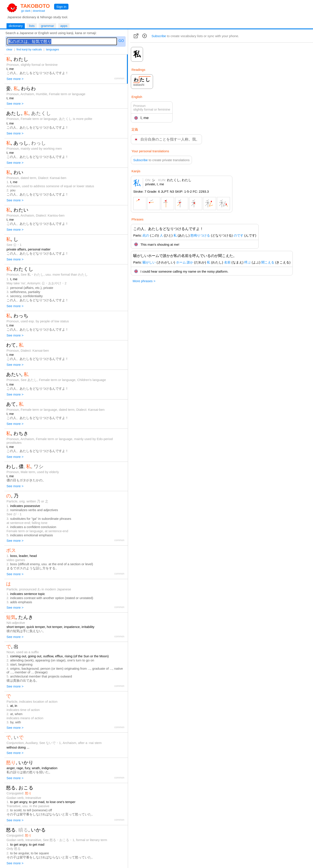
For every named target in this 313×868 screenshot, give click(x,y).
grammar (47, 26)
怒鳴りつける (200, 235)
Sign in (61, 7)
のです (239, 235)
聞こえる (268, 262)
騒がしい (149, 262)
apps (64, 26)
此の (146, 235)
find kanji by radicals (29, 49)
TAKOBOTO (35, 6)
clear (9, 49)
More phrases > (144, 281)
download (39, 11)
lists (32, 26)
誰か (190, 262)
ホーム (181, 262)
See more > (15, 79)
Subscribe (159, 36)
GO (121, 41)
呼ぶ (248, 262)
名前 (227, 262)
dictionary (16, 26)
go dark (26, 11)
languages (52, 49)
